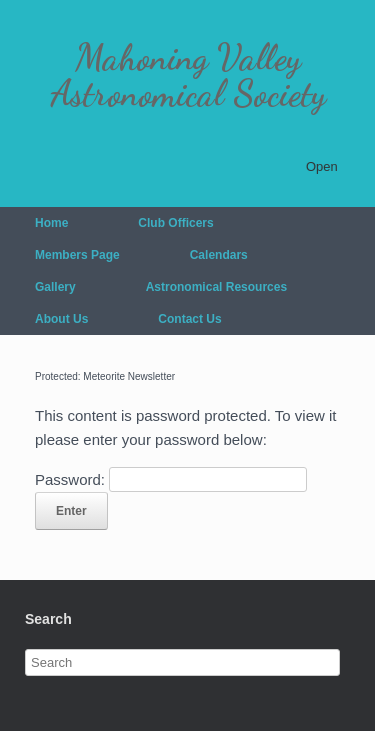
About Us (61, 319)
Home (51, 223)
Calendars (219, 255)
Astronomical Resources (216, 287)
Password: (171, 479)
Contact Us (189, 319)
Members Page (77, 255)
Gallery (55, 287)
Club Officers (175, 223)
